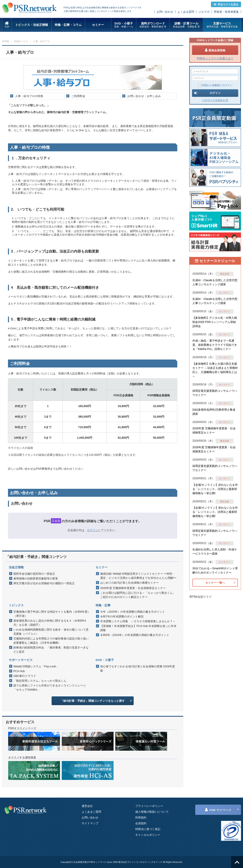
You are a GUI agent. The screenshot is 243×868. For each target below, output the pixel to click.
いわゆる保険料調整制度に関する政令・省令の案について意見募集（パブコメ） (51, 632)
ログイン (93, 530)
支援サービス (222, 25)
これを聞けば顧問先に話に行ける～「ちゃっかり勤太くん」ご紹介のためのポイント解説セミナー (138, 595)
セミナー (98, 25)
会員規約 (141, 823)
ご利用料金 (78, 96)
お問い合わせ (165, 12)
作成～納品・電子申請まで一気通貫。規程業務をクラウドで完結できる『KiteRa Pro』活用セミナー (215, 345)
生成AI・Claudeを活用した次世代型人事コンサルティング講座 (215, 282)
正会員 (56, 521)
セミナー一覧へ (215, 583)
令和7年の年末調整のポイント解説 (122, 616)
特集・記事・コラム (68, 25)
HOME (6, 41)
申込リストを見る (226, 4)
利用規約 (141, 817)
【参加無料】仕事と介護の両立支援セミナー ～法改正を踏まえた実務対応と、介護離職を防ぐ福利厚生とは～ (215, 370)
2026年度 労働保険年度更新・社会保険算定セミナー (133, 588)
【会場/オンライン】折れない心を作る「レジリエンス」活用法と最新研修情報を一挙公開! (215, 489)
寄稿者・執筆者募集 (226, 12)
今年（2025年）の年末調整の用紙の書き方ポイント (133, 612)
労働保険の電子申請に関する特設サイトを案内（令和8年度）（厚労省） (52, 614)
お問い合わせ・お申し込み (144, 96)
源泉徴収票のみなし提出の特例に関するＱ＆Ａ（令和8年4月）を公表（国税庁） (50, 623)
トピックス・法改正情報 (32, 25)
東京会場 (224, 274)
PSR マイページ (218, 810)
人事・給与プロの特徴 (29, 96)
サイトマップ (90, 823)
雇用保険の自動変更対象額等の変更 (36, 578)
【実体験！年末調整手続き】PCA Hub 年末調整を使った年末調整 (138, 628)
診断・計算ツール (186, 25)
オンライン (224, 293)
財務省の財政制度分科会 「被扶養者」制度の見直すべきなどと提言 (51, 650)
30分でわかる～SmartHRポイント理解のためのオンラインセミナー (215, 570)
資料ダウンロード (153, 25)
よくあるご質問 (91, 812)
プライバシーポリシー (149, 806)
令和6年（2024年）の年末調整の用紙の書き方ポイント (135, 635)
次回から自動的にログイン (216, 85)
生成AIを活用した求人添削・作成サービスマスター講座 (215, 552)
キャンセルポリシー (148, 835)
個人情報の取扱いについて (152, 812)
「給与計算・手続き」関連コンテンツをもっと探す (93, 701)
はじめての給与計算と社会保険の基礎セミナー (129, 583)
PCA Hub (19, 671)
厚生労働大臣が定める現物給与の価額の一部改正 (44, 583)
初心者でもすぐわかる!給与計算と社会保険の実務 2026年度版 (138, 668)
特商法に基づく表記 (148, 829)
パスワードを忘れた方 (215, 100)
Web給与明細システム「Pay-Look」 (36, 666)
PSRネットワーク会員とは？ (215, 58)
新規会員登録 (215, 50)
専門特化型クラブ (200, 597)
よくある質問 (186, 12)
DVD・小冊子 (124, 25)
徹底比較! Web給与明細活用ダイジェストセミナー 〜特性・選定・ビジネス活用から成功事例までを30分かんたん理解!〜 (138, 576)
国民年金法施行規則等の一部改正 (34, 574)
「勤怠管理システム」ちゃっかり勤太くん (40, 681)
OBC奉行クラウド (25, 676)
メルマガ (204, 12)
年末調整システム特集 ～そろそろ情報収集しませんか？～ (138, 621)
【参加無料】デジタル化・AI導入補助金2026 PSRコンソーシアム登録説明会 (215, 322)
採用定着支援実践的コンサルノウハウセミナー (215, 393)
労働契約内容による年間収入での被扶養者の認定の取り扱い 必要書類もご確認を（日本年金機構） (52, 641)
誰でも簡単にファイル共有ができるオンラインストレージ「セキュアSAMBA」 (50, 688)
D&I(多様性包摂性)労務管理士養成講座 (214, 412)
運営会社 (87, 806)
